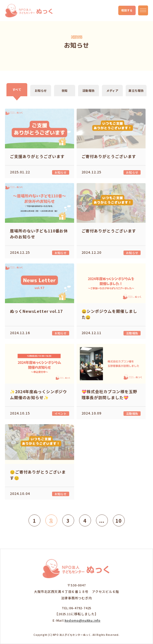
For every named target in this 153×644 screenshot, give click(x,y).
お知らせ (41, 90)
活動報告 (88, 90)
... (102, 521)
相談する (127, 10)
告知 (64, 90)
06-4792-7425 (80, 608)
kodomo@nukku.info (83, 620)
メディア (112, 90)
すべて (17, 89)
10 (119, 521)
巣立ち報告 (136, 90)
